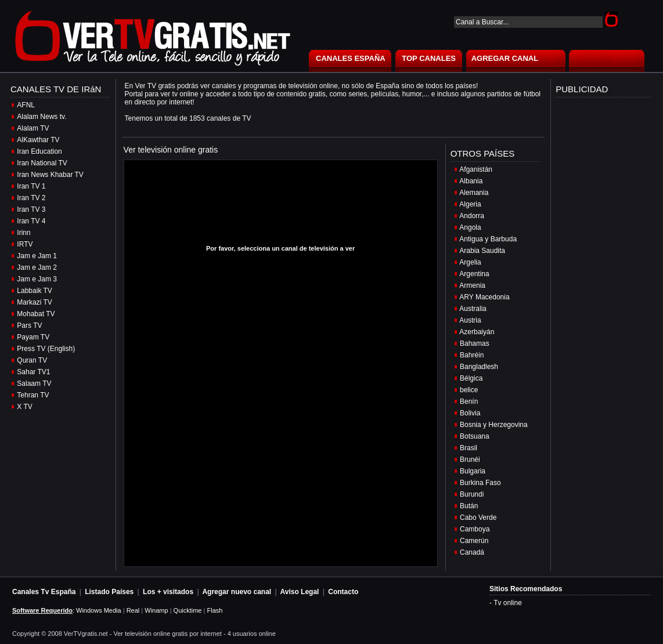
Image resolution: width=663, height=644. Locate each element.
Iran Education (39, 151)
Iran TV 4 (31, 221)
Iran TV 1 (31, 186)
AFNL (26, 105)
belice (469, 390)
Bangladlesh (479, 367)
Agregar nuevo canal (237, 592)
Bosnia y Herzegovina (494, 425)
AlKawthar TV (38, 140)
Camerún (474, 541)
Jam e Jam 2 (37, 267)
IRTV (25, 244)
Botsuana (475, 436)
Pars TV (29, 325)
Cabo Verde (478, 518)
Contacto (343, 592)
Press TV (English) (46, 349)
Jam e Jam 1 (37, 256)
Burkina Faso (480, 483)
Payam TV (33, 337)
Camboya (475, 529)
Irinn (24, 233)
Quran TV (32, 360)
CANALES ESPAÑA (351, 58)
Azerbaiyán (477, 332)
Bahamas (475, 343)
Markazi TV (34, 302)
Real (133, 610)
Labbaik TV (35, 291)
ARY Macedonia (484, 297)
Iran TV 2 (31, 198)
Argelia (470, 262)
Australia (473, 309)
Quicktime (188, 610)
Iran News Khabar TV (50, 175)
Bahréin (472, 355)
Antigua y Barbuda (488, 239)
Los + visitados (168, 592)
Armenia (472, 285)
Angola (470, 227)
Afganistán (476, 169)
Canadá (472, 552)
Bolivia (470, 413)
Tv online (508, 603)
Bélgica (471, 378)
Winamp (156, 610)
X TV (24, 407)
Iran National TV (42, 163)
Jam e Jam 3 (37, 279)
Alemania (474, 193)
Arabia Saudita (482, 251)
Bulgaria (473, 471)
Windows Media (99, 610)
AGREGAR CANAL (505, 58)
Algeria (470, 204)
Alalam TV (33, 128)
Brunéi (470, 460)
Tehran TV (33, 395)
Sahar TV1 (33, 372)
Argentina (474, 274)
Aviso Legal (300, 592)
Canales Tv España (44, 592)
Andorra (472, 216)
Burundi (472, 494)
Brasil (469, 448)
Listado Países (109, 592)
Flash (215, 610)
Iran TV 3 (31, 209)
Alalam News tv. (42, 117)
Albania (471, 181)
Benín (469, 401)
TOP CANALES (429, 58)
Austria (470, 320)
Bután (469, 506)
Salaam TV (34, 383)
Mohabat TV (36, 314)
